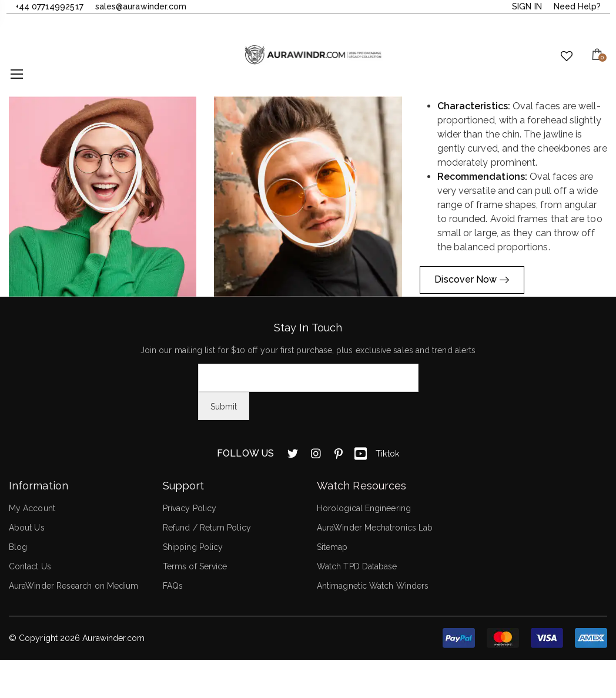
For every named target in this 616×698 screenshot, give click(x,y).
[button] (103, 197)
